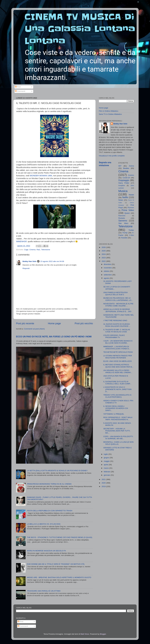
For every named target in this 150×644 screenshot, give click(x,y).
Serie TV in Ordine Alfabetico (110, 114)
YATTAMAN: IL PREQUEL (114, 414)
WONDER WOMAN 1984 (41, 176)
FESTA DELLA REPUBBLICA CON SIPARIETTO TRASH (50, 511)
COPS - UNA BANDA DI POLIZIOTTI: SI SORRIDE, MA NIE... (118, 438)
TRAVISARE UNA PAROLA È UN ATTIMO (44, 591)
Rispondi (26, 268)
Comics (131, 175)
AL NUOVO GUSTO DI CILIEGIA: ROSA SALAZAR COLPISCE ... (117, 325)
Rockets (122, 218)
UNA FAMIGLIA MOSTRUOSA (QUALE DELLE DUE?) (115, 294)
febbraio (107, 472)
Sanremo (123, 221)
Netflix (125, 197)
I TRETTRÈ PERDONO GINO (115, 320)
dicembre (108, 264)
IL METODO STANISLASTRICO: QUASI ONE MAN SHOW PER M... (118, 366)
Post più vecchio (84, 323)
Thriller (131, 230)
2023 (104, 258)
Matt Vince (85, 634)
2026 (104, 247)
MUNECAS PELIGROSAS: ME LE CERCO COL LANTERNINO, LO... (118, 299)
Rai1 (38, 250)
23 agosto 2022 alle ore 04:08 (52, 261)
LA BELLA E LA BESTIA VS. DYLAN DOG (44, 524)
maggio (107, 461)
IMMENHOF (21, 241)
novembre (108, 268)
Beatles (126, 168)
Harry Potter (124, 183)
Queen (127, 213)
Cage (26, 250)
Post (18, 87)
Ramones (122, 216)
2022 (104, 261)
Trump (125, 233)
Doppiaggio (124, 180)
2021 (104, 479)
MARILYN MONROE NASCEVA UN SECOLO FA (46, 551)
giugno (107, 458)
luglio (106, 454)
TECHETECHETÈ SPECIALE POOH (118, 352)
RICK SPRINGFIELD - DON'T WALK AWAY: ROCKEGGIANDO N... (118, 418)
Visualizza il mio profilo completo (112, 156)
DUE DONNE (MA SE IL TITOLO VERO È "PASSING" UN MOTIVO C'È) (56, 564)
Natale (131, 195)
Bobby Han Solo (29, 261)
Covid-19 (126, 178)
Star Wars (123, 223)
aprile (106, 465)
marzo (106, 468)
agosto (107, 278)
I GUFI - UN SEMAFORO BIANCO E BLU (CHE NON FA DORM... (118, 342)
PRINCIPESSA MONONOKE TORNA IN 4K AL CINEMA (49, 484)
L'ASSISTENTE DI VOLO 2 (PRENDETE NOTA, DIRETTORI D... (117, 389)
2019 (104, 486)
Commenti (20, 91)
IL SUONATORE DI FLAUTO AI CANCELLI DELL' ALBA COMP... (117, 383)
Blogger (103, 634)
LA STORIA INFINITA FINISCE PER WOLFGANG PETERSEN (118, 357)
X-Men (132, 235)
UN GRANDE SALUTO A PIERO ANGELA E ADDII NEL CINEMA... (118, 371)
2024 (104, 254)
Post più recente (25, 323)
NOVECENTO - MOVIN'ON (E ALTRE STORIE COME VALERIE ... (118, 305)
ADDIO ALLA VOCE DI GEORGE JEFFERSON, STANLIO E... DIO (117, 310)
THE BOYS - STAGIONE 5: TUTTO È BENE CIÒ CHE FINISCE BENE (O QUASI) (59, 537)
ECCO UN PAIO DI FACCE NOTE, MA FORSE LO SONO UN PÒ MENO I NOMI (54, 337)
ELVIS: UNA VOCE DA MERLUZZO (118, 361)
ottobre (107, 271)
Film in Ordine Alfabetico (109, 111)
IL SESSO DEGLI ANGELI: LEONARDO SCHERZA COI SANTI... (116, 408)
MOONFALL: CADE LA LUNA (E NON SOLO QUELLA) (118, 443)
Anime (131, 166)
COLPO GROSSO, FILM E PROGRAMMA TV (114, 336)
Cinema (33, 250)
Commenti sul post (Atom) (34, 329)
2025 (104, 251)
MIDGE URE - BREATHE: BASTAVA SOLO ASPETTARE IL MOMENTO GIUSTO (59, 577)
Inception (122, 186)
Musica (123, 191)
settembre (108, 275)
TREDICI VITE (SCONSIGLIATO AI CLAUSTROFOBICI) (117, 396)
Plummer (131, 208)
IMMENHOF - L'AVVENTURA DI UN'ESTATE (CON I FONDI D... (117, 348)
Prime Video (128, 210)
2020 (104, 483)
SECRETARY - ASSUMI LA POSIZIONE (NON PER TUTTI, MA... (117, 431)
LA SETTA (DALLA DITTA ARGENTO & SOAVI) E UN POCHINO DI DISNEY (57, 471)
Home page (54, 323)
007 (120, 166)
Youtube (124, 238)
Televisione (46, 250)
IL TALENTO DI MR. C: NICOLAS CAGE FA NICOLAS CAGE (117, 331)
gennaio (107, 475)
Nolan (121, 200)
